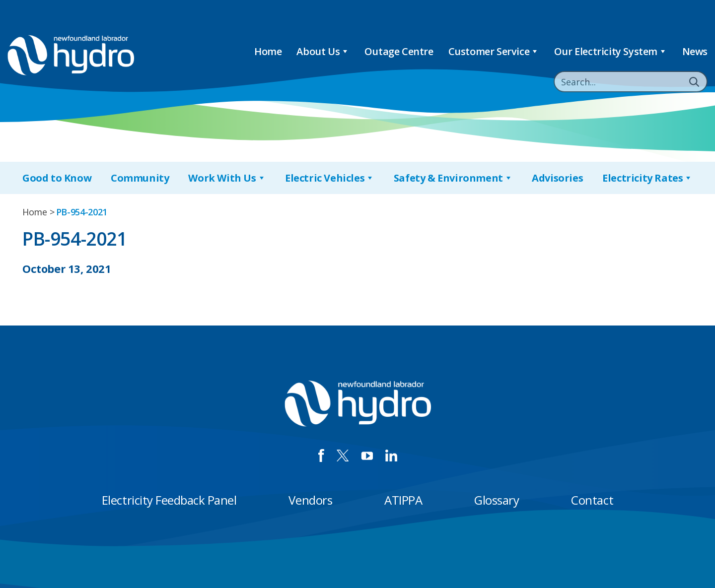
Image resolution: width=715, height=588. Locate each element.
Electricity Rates (647, 178)
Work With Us (227, 178)
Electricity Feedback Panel (169, 500)
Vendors (310, 500)
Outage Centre (399, 51)
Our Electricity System (611, 51)
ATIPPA (403, 500)
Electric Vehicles (330, 178)
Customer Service (494, 51)
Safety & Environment (453, 178)
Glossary (497, 500)
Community (140, 178)
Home (268, 51)
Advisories (557, 178)
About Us (323, 51)
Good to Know (57, 178)
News (695, 51)
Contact (592, 500)
